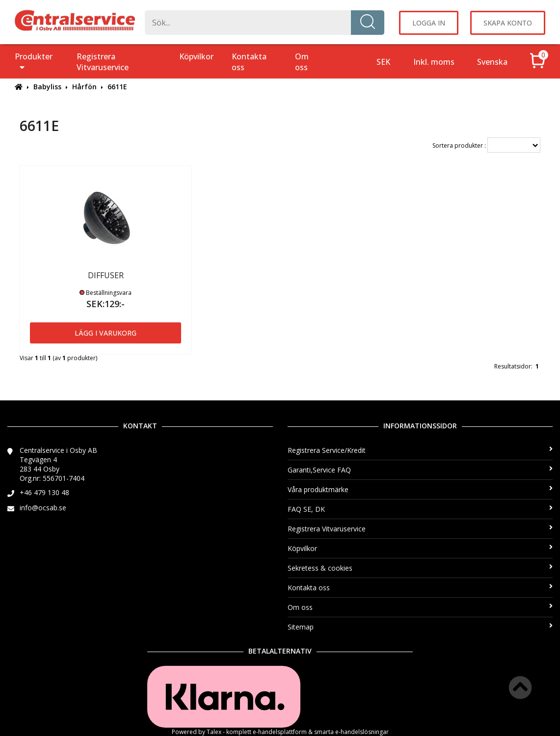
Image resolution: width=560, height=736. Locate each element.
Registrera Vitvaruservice (103, 62)
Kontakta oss (249, 62)
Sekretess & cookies (420, 568)
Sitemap (420, 627)
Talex (214, 732)
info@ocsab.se (43, 508)
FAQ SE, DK (420, 509)
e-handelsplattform (280, 732)
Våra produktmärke (420, 489)
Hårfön (84, 87)
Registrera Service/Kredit (420, 450)
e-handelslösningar (362, 732)
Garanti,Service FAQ (420, 470)
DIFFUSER (106, 275)
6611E (117, 87)
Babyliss (47, 87)
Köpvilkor (196, 56)
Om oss (302, 62)
